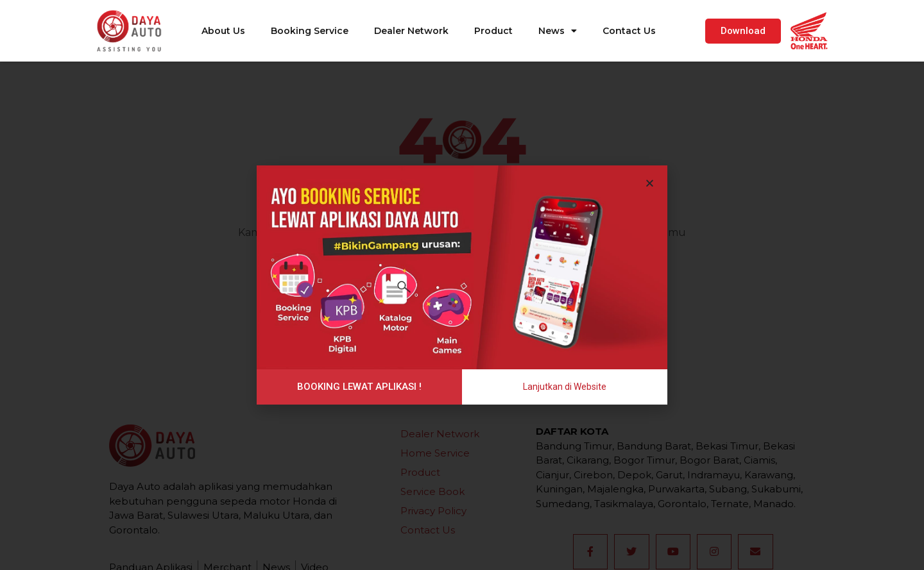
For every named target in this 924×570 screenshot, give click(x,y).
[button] (743, 31)
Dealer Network (411, 31)
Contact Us (629, 31)
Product (493, 31)
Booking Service (310, 31)
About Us (223, 31)
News (558, 31)
